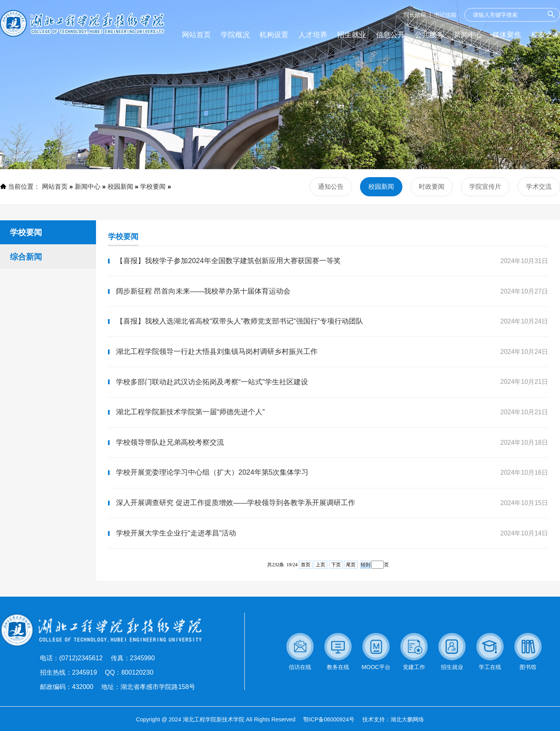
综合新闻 (26, 257)
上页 (320, 578)
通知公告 (331, 187)
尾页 (351, 578)
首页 (306, 578)
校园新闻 (120, 187)
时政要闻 (432, 187)
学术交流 (539, 187)
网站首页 (55, 187)
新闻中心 (88, 187)
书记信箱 (445, 15)
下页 (336, 578)
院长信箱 (415, 15)
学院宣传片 (485, 187)
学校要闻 (153, 187)
